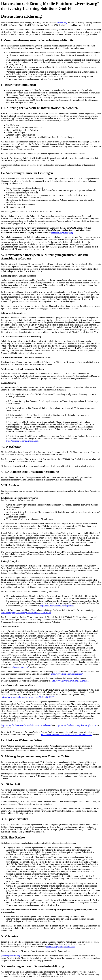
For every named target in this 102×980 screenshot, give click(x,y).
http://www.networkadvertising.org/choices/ (70, 681)
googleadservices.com (19, 667)
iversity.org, (62, 23)
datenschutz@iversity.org (62, 233)
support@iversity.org (11, 956)
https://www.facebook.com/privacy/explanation (76, 725)
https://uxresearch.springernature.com (22, 441)
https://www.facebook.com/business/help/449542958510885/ (27, 697)
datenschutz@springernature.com (60, 947)
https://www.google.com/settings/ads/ (67, 674)
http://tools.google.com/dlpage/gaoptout (57, 606)
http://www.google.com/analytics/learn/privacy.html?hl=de (26, 613)
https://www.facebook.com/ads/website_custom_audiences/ (26, 725)
